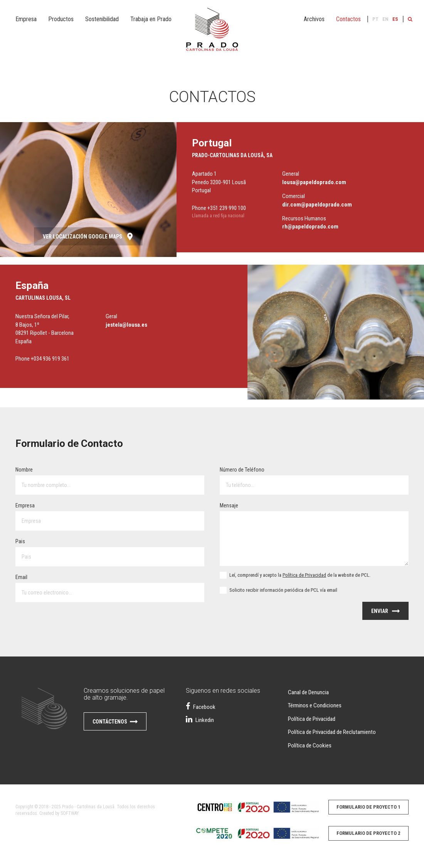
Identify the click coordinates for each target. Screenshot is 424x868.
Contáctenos (115, 723)
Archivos (314, 19)
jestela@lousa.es (126, 325)
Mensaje (229, 505)
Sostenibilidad (102, 19)
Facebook (201, 707)
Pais (20, 541)
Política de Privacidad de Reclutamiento (332, 732)
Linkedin (200, 720)
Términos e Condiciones (315, 705)
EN (385, 19)
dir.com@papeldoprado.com (317, 205)
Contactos (348, 19)
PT (375, 19)
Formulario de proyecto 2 (368, 833)
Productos (61, 19)
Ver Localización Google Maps (88, 238)
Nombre (24, 470)
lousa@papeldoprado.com (314, 182)
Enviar (385, 612)
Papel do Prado (212, 35)
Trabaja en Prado (151, 19)
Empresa (26, 19)
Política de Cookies (310, 745)
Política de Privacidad (304, 575)
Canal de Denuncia (308, 692)
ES (395, 19)
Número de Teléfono (242, 470)
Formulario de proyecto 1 (368, 807)
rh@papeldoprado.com (310, 227)
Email (21, 577)
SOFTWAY (70, 813)
